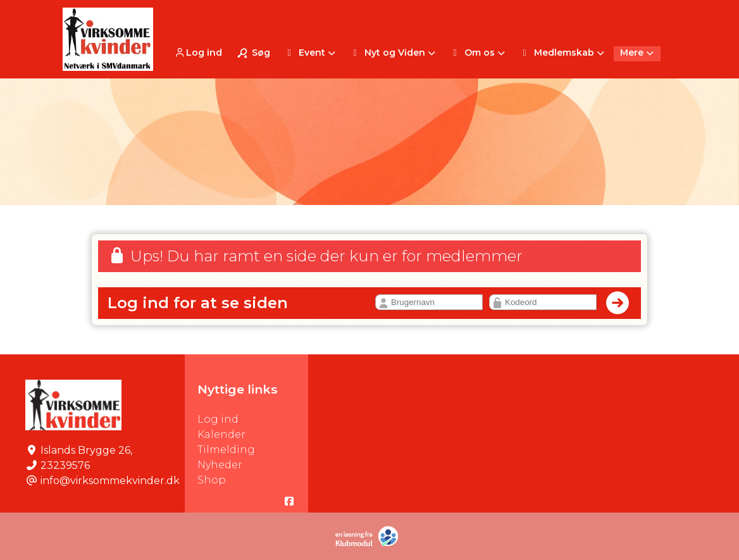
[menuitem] (199, 52)
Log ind (198, 53)
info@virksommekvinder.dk (110, 481)
